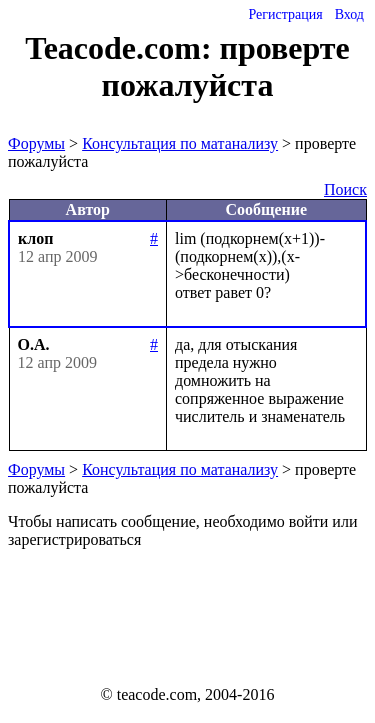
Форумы (36, 143)
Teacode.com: (122, 48)
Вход (349, 14)
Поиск (345, 189)
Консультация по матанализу (180, 143)
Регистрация (285, 14)
